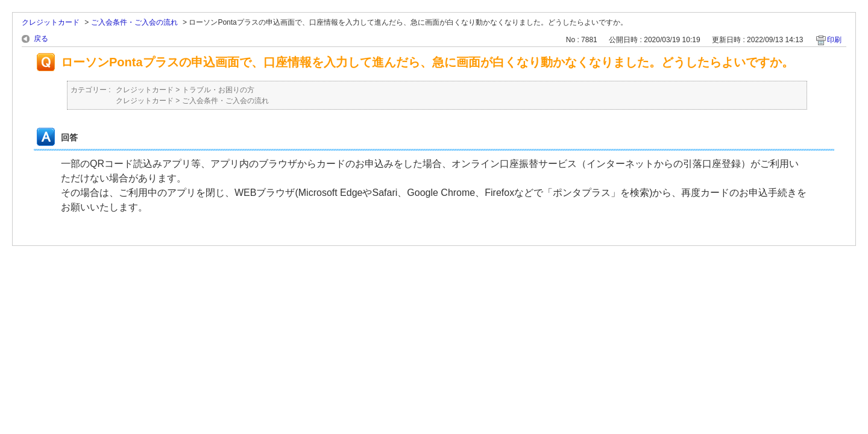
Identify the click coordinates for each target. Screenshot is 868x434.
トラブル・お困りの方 (218, 90)
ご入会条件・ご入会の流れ (134, 22)
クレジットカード (51, 22)
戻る (41, 39)
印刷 (834, 40)
